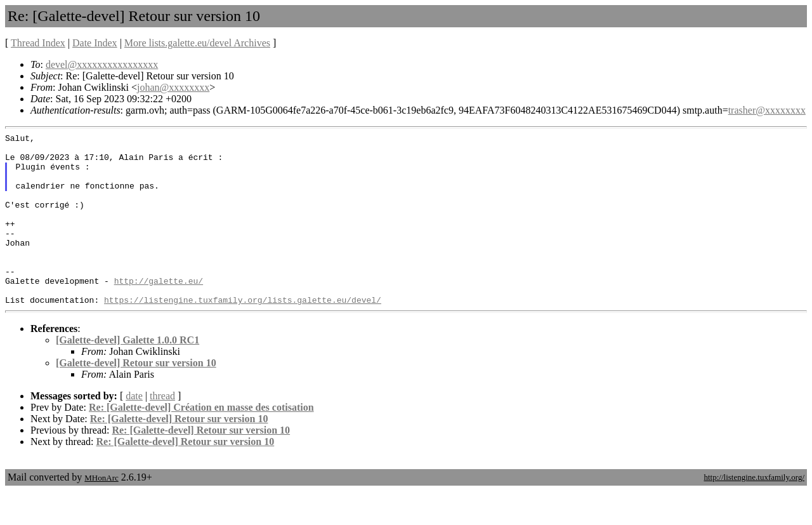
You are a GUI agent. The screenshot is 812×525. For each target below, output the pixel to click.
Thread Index (38, 43)
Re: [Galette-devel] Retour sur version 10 (179, 453)
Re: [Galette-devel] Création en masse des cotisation (201, 442)
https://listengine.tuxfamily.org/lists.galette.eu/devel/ (243, 334)
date (134, 430)
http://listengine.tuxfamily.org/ (754, 511)
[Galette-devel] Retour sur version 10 (136, 397)
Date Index (95, 43)
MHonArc (101, 512)
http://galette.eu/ (159, 311)
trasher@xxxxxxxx (767, 110)
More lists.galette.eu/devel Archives (197, 43)
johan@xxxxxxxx (173, 87)
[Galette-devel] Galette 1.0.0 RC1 (128, 374)
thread (162, 430)
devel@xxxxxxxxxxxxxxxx (102, 64)
